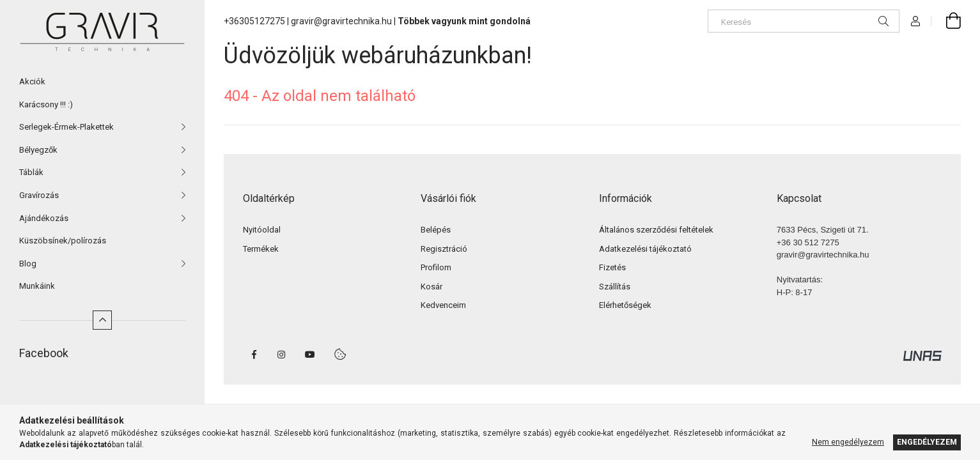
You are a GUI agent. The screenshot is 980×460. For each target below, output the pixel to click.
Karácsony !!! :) (46, 104)
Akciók (32, 81)
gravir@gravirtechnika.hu (341, 21)
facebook (254, 355)
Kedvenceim (443, 305)
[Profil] (915, 21)
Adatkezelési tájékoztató (645, 249)
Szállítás (615, 287)
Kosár (432, 287)
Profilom (436, 267)
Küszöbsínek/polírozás (63, 241)
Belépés (436, 230)
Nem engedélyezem (848, 442)
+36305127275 (254, 21)
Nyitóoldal (262, 230)
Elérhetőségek (625, 305)
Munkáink (37, 286)
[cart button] (946, 21)
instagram (282, 355)
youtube (310, 355)
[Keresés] (804, 21)
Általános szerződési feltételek (656, 230)
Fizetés (612, 267)
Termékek (261, 249)
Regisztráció (444, 249)
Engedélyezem (927, 442)
